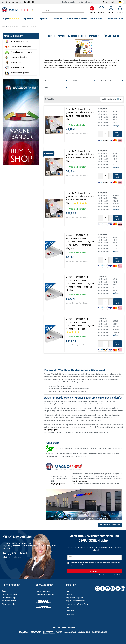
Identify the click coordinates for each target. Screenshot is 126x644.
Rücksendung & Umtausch (45, 594)
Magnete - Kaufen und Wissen (76, 601)
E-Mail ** (71, 556)
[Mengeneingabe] (106, 134)
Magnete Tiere (16, 62)
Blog (67, 591)
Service (113, 2)
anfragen (116, 126)
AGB (67, 607)
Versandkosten (83, 133)
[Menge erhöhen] (111, 134)
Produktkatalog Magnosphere (110, 525)
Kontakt (5, 591)
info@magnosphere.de (12, 2)
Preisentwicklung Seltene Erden (77, 604)
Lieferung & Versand (43, 591)
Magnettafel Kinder (18, 67)
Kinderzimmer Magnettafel (20, 73)
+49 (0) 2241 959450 (29, 2)
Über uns (106, 2)
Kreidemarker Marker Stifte (20, 42)
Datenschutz (70, 611)
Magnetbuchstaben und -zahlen (22, 52)
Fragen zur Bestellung (10, 594)
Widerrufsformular (8, 604)
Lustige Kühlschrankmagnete (21, 47)
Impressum (70, 614)
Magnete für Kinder (14, 27)
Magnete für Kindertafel (19, 57)
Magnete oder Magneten (74, 598)
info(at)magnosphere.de (52, 430)
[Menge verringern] (101, 134)
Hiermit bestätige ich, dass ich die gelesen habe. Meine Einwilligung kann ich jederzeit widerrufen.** (95, 564)
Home (3, 27)
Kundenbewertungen (9, 598)
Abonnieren (105, 571)
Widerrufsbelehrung (9, 601)
